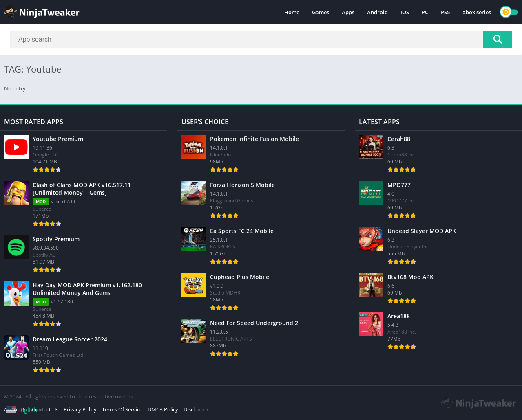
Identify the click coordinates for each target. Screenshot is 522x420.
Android (377, 12)
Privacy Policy (80, 409)
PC (425, 12)
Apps (348, 12)
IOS (405, 12)
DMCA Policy (163, 409)
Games (321, 12)
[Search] (261, 40)
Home (292, 12)
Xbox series (477, 12)
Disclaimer (196, 409)
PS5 (445, 12)
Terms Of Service (122, 409)
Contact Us (45, 409)
